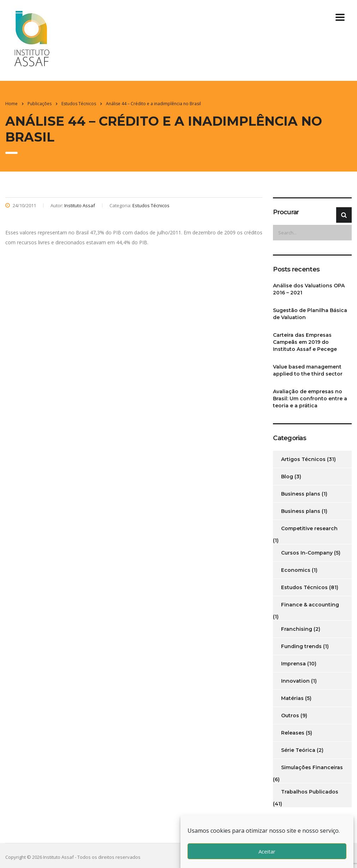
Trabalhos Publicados (310, 792)
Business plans (301, 494)
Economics (296, 570)
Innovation (295, 681)
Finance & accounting (310, 605)
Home (11, 104)
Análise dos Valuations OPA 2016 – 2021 (309, 289)
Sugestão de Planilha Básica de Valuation (310, 314)
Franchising (297, 629)
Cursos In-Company (307, 553)
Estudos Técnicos (304, 587)
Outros (290, 716)
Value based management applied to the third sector (308, 370)
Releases (293, 733)
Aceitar (267, 851)
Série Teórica (298, 750)
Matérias (292, 698)
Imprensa (293, 664)
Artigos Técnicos (303, 459)
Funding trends (301, 646)
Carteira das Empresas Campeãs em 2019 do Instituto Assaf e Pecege (305, 342)
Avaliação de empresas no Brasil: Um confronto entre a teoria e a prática (310, 399)
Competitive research (309, 528)
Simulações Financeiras (312, 767)
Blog (287, 477)
